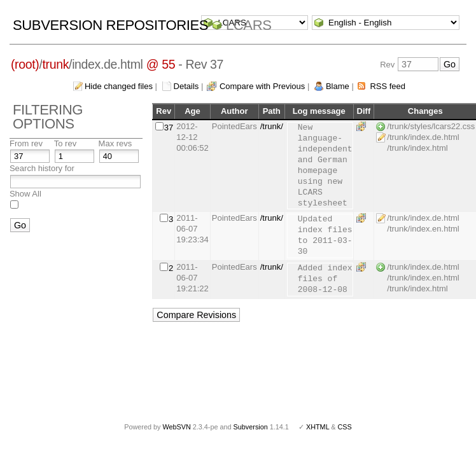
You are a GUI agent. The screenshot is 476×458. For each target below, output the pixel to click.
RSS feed (388, 86)
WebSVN (176, 427)
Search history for (42, 168)
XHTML (318, 427)
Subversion (251, 427)
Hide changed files (119, 86)
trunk (55, 64)
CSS (345, 427)
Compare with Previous (262, 86)
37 (169, 128)
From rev (26, 143)
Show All (25, 194)
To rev (65, 143)
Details (186, 86)
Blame (338, 86)
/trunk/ (272, 126)
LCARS (249, 25)
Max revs (115, 143)
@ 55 (161, 64)
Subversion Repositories (110, 25)
